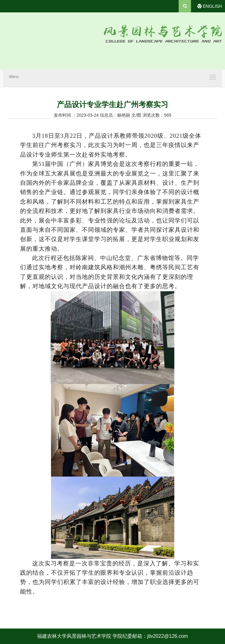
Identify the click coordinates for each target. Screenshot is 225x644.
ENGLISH (212, 6)
